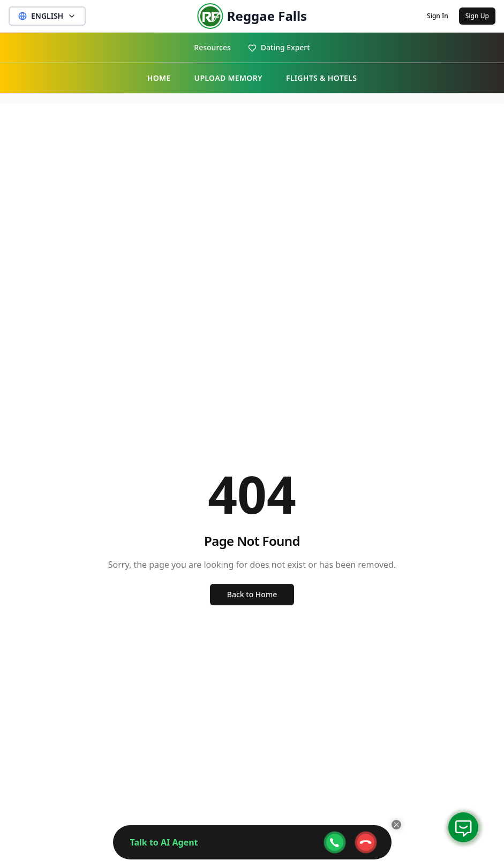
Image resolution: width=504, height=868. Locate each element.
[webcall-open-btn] (335, 842)
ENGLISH (47, 16)
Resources (212, 47)
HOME (159, 78)
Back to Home (252, 594)
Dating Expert (279, 47)
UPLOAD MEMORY (228, 78)
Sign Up (477, 16)
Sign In (438, 16)
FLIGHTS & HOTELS (321, 78)
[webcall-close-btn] (366, 842)
